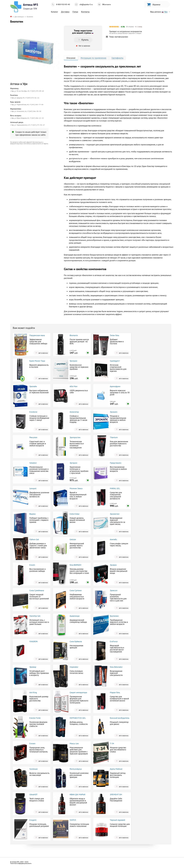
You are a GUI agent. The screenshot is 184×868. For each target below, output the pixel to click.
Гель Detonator (116, 667)
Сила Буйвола (76, 641)
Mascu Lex (74, 743)
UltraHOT (33, 794)
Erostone (33, 412)
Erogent (33, 820)
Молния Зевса (76, 488)
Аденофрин (115, 386)
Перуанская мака (37, 335)
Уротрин (73, 361)
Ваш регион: (161, 12)
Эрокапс (114, 412)
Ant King (33, 692)
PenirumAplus (76, 769)
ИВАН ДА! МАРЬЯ (77, 794)
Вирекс (33, 514)
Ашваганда (75, 616)
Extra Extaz (74, 514)
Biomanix (74, 335)
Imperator (74, 667)
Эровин (113, 565)
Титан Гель (114, 335)
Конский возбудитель (120, 718)
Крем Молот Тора (37, 361)
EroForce (114, 641)
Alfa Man (74, 386)
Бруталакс (114, 616)
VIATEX (73, 820)
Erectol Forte (35, 718)
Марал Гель (115, 692)
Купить (83, 40)
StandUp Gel (35, 616)
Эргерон (73, 463)
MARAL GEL (115, 488)
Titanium (114, 437)
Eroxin (32, 565)
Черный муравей (117, 820)
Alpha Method (116, 769)
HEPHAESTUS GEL (78, 718)
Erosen (32, 743)
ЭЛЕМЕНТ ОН (116, 794)
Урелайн (33, 386)
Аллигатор (74, 412)
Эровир (33, 667)
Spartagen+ (115, 361)
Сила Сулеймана (37, 590)
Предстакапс (116, 463)
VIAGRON (33, 641)
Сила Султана (76, 590)
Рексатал (33, 437)
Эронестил (115, 514)
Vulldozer (34, 769)
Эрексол (114, 590)
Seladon (33, 463)
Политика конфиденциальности (21, 863)
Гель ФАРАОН (75, 565)
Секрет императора (78, 692)
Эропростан (75, 437)
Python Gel (34, 539)
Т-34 (112, 743)
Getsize (73, 539)
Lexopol (33, 488)
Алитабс (113, 539)
